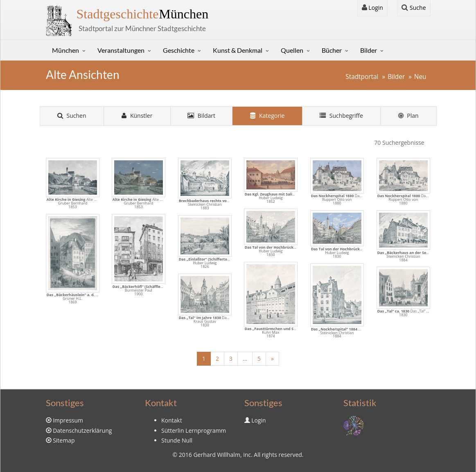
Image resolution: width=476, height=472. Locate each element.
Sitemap (64, 440)
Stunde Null (177, 440)
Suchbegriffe (341, 116)
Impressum (68, 420)
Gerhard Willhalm (217, 455)
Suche (414, 8)
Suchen (72, 116)
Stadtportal (362, 77)
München (143, 14)
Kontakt (172, 420)
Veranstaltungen (121, 50)
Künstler (137, 116)
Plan (408, 116)
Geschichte (179, 50)
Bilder (369, 50)
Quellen (292, 50)
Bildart (201, 116)
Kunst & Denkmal (238, 50)
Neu (420, 77)
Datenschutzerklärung (82, 430)
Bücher (332, 50)
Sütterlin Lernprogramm (194, 430)
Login (372, 8)
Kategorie (267, 116)
